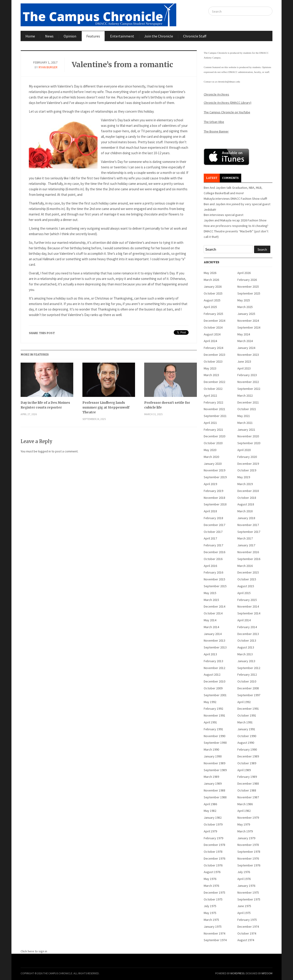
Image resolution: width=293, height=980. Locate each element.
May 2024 (244, 334)
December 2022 (214, 382)
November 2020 (248, 436)
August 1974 (246, 940)
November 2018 (214, 498)
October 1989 (247, 763)
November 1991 (214, 715)
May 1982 (210, 811)
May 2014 (210, 620)
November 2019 (214, 470)
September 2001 (215, 695)
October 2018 (247, 498)
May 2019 (244, 477)
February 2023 (247, 375)
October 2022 (213, 389)
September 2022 (249, 389)
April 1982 (244, 811)
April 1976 (244, 879)
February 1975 (247, 920)
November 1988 (214, 790)
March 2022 (245, 396)
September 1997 (249, 695)
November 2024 (248, 321)
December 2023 (214, 355)
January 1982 (213, 818)
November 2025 (248, 287)
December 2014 (214, 606)
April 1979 (210, 831)
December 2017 (214, 525)
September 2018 (215, 504)
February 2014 (247, 627)
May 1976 (210, 879)
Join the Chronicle (159, 36)
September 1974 (215, 940)
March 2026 (211, 280)
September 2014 (249, 613)
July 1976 (244, 872)
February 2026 (247, 280)
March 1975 (211, 920)
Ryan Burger (48, 67)
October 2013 (247, 640)
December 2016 (214, 552)
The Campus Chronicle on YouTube (227, 112)
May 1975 (210, 913)
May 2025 (244, 300)
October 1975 (213, 899)
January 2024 (246, 348)
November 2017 (248, 525)
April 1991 (210, 722)
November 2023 (248, 355)
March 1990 (211, 749)
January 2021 (246, 430)
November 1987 (248, 797)
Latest (212, 178)
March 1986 (245, 804)
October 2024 (213, 327)
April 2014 (244, 620)
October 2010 (247, 681)
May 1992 (210, 702)
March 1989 (211, 777)
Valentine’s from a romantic (122, 65)
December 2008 (248, 688)
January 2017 (246, 545)
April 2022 (210, 396)
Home (30, 36)
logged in (44, 451)
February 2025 (213, 314)
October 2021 (247, 409)
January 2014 (213, 634)
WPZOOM (267, 973)
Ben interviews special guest (224, 215)
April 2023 (244, 368)
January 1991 (246, 729)
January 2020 (213, 464)
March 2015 (211, 600)
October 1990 (247, 736)
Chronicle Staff (195, 36)
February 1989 (247, 777)
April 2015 (244, 593)
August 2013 (246, 647)
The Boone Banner (216, 131)
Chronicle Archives (216, 94)
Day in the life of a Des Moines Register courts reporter (45, 405)
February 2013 (213, 661)
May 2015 (210, 593)
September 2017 (249, 532)
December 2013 (248, 634)
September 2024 (249, 327)
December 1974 (248, 927)
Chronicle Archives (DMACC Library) (228, 103)
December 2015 (248, 572)
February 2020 (247, 457)
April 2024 (210, 341)
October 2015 (247, 579)
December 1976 (214, 858)
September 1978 (249, 852)
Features (93, 36)
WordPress (237, 973)
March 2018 (245, 511)
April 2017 (210, 538)
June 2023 (244, 361)
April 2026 (244, 273)
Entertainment (122, 36)
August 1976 (212, 872)
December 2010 (214, 681)
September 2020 (249, 443)
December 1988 (248, 783)
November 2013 (214, 640)
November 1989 (214, 763)
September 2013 (215, 647)
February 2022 (213, 402)
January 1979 (246, 838)
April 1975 (244, 913)
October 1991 (247, 715)
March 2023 (211, 375)
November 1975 (248, 892)
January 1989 (213, 783)
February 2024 (213, 348)
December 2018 (248, 491)
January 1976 (246, 886)
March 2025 (245, 307)
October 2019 (247, 470)
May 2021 (244, 416)
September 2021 (215, 416)
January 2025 (246, 314)
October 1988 (247, 790)
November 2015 (214, 579)
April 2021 (210, 423)
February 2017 (213, 545)
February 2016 (213, 572)
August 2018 (246, 504)
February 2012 (247, 675)
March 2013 (245, 654)
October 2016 (213, 559)
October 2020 (213, 443)
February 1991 (213, 729)
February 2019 (213, 491)
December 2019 (248, 464)
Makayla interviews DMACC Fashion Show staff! (235, 199)
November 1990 (214, 736)
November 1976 (248, 858)
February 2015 (247, 600)
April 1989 (244, 770)
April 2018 (210, 511)
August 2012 (212, 675)
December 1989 (248, 756)
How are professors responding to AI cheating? (236, 226)
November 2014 (248, 606)
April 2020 (244, 450)
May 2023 (210, 368)
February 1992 (213, 709)
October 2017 (213, 532)
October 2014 (213, 613)
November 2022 (248, 382)
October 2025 (213, 293)
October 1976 (213, 865)
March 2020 (211, 457)
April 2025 (210, 307)
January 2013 (246, 661)
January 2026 (213, 287)
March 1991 (245, 722)
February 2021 (213, 430)
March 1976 (211, 886)
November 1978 (248, 845)
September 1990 (215, 743)
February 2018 (213, 518)
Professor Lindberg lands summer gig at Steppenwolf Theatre (106, 407)
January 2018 (246, 518)
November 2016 (248, 552)
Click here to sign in (34, 951)
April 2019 (210, 484)
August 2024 (212, 334)
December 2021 (248, 402)
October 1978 (213, 852)
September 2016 (249, 559)
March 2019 (245, 484)
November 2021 (214, 409)
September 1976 (249, 865)
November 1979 (248, 818)
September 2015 (215, 586)
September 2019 (215, 477)
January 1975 (213, 927)
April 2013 (210, 654)
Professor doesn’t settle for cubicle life (167, 405)
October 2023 (213, 361)
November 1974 (214, 933)
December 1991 (248, 709)
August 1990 (246, 743)
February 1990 (247, 749)
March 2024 (245, 341)
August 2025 (212, 300)
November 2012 (214, 668)
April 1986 (210, 804)
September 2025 (249, 293)
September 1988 (215, 797)
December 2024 (214, 321)
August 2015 (246, 586)
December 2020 (214, 436)
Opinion (70, 36)
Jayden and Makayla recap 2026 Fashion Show (235, 220)
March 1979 (245, 831)
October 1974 (247, 933)
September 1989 (215, 770)
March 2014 (211, 627)
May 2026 (210, 273)
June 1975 (244, 906)
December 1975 (214, 892)
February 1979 (213, 838)
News (49, 36)
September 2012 (249, 668)
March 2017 (245, 538)
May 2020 (210, 450)
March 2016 (245, 566)
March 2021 (245, 423)
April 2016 (210, 566)
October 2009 (213, 688)
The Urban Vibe (214, 122)
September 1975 (249, 899)
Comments (230, 178)
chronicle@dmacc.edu (229, 82)
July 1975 (210, 906)
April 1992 (244, 702)
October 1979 (213, 824)
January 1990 (213, 756)
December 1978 (214, 845)
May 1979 (244, 824)
